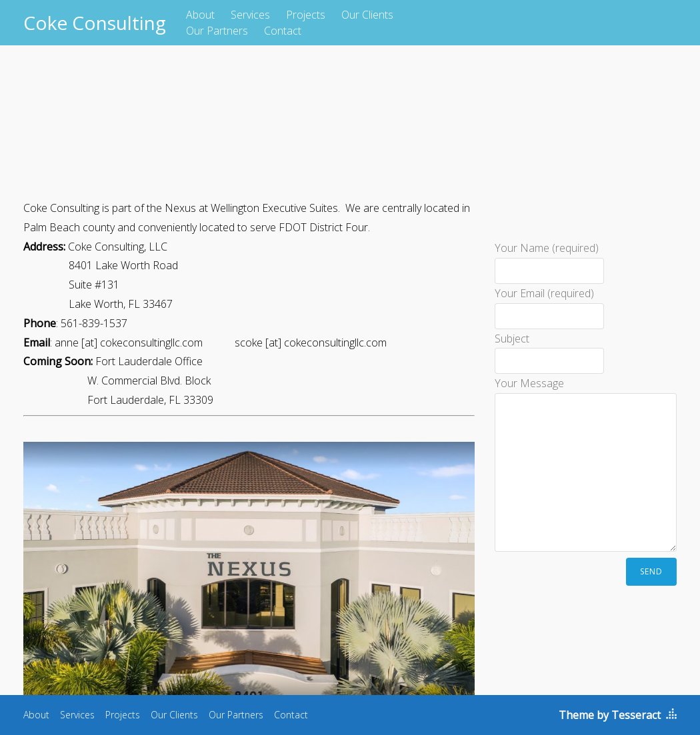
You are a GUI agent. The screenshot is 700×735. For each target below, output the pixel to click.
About (200, 15)
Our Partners (217, 31)
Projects (306, 15)
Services (250, 15)
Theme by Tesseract (610, 715)
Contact (283, 31)
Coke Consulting (95, 23)
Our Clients (367, 15)
